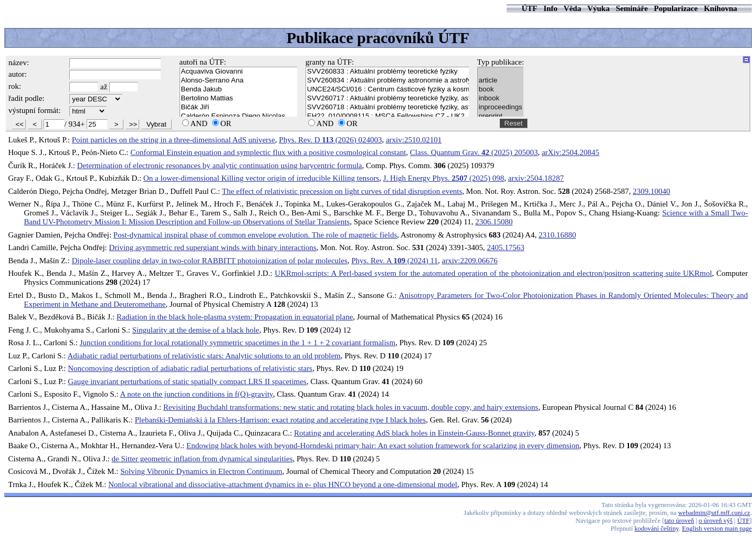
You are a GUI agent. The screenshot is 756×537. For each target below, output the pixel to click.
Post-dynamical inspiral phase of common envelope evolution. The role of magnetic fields (255, 235)
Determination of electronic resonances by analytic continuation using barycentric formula (220, 166)
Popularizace (676, 8)
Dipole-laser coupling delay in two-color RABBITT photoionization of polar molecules (210, 261)
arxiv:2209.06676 (470, 261)
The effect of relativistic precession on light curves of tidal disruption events (342, 191)
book (501, 90)
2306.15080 (494, 222)
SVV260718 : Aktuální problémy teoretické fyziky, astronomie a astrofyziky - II (387, 107)
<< (20, 124)
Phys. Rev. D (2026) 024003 (330, 140)
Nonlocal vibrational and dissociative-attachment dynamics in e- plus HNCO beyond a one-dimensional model (283, 484)
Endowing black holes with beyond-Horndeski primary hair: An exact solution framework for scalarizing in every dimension (383, 446)
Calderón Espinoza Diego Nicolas (239, 116)
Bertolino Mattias (239, 99)
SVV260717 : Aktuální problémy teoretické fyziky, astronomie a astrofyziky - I (387, 99)
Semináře (632, 8)
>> (133, 124)
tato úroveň (680, 521)
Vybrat (156, 124)
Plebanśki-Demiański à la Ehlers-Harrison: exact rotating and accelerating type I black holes (280, 420)
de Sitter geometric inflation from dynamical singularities (202, 459)
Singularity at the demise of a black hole (196, 330)
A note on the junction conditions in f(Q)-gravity (197, 394)
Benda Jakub (239, 90)
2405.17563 (505, 247)
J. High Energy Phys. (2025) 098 (444, 178)
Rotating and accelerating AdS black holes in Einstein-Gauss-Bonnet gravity (414, 433)
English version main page (717, 529)
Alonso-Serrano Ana (239, 81)
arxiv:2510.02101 (414, 140)
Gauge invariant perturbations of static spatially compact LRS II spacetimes (187, 381)
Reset (514, 123)
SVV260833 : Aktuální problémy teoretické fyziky (387, 72)
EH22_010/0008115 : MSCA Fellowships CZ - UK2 (387, 116)
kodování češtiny (657, 529)
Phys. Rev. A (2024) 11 (395, 261)
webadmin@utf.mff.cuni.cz (714, 513)
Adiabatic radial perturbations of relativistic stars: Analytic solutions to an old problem (204, 356)
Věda (573, 8)
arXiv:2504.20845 (571, 152)
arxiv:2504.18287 (536, 178)
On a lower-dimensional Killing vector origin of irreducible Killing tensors (261, 178)
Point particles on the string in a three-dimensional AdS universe (174, 140)
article (501, 81)
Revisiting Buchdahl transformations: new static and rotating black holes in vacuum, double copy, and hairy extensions (351, 407)
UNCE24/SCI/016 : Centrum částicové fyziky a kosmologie (387, 90)
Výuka (599, 8)
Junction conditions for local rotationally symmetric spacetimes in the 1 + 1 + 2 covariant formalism (238, 343)
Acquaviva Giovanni (239, 72)
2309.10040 (651, 191)
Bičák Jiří (239, 107)
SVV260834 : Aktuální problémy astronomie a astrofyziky (387, 81)
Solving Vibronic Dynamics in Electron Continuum (201, 471)
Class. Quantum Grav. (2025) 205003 (474, 152)
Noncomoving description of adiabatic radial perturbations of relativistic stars (190, 368)
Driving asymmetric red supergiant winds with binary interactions (213, 247)
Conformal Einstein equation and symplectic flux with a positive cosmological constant (268, 152)
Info (550, 8)
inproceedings (501, 107)
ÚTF (529, 8)
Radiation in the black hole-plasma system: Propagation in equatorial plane (235, 317)
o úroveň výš (716, 521)
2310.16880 (557, 235)
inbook (501, 99)
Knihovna (721, 8)
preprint (501, 116)
